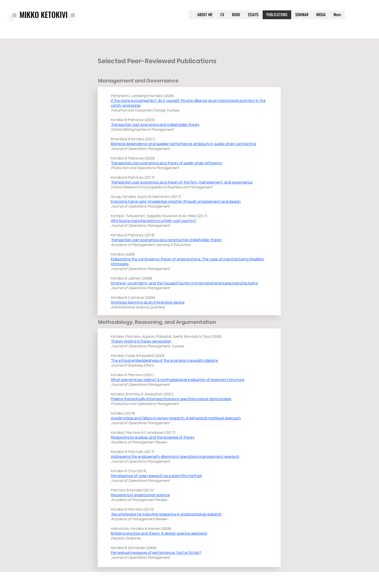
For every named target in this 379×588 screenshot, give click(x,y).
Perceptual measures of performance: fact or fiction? (156, 553)
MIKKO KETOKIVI (44, 15)
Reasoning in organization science (140, 495)
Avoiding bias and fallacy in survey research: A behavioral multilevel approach (176, 418)
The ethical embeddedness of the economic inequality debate (164, 361)
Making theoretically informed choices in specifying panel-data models (171, 399)
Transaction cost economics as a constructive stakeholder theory (166, 240)
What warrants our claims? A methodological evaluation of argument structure (178, 380)
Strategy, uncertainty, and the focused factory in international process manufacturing (184, 283)
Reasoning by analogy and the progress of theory (153, 437)
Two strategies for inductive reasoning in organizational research (166, 514)
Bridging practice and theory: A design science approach (159, 534)
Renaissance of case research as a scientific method (156, 476)
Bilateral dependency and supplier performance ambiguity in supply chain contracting (183, 144)
